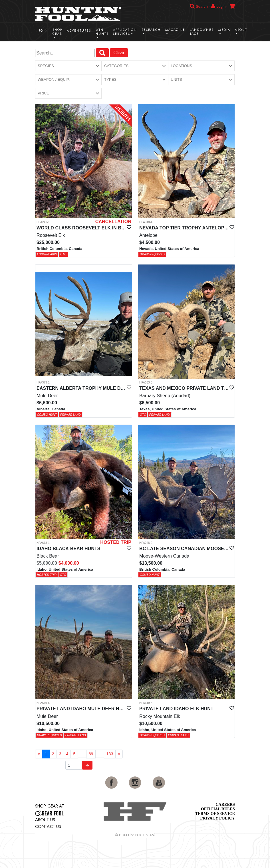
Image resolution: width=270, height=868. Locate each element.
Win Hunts (102, 32)
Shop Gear (57, 32)
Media (224, 30)
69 (91, 754)
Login (218, 6)
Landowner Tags (202, 32)
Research (151, 30)
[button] (68, 66)
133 (110, 754)
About (241, 30)
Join (43, 31)
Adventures (79, 31)
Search (199, 6)
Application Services (125, 32)
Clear (119, 53)
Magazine (175, 30)
